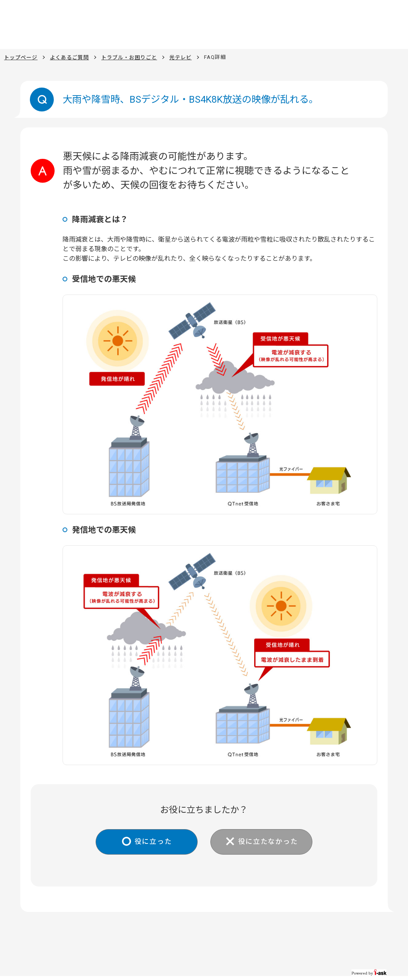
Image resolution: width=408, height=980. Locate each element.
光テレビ (180, 57)
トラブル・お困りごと (129, 57)
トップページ (21, 57)
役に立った (150, 842)
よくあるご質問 (69, 57)
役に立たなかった (271, 842)
